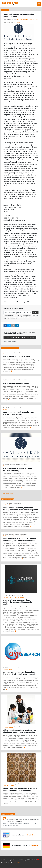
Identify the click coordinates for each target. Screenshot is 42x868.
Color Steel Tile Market (9, 786)
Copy (35, 313)
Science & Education (15, 668)
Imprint (6, 861)
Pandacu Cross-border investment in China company (17, 536)
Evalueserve (17, 23)
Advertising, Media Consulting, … (18, 784)
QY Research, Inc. (8, 670)
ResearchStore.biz (8, 728)
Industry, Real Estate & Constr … (18, 596)
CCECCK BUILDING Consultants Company (14, 597)
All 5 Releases (7, 494)
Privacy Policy (13, 861)
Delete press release (12, 337)
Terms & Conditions (22, 861)
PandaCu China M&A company (11, 505)
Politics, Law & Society (16, 408)
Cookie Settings (17, 863)
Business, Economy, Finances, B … (18, 352)
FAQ (2, 861)
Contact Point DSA (33, 861)
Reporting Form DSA (7, 863)
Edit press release (29, 337)
